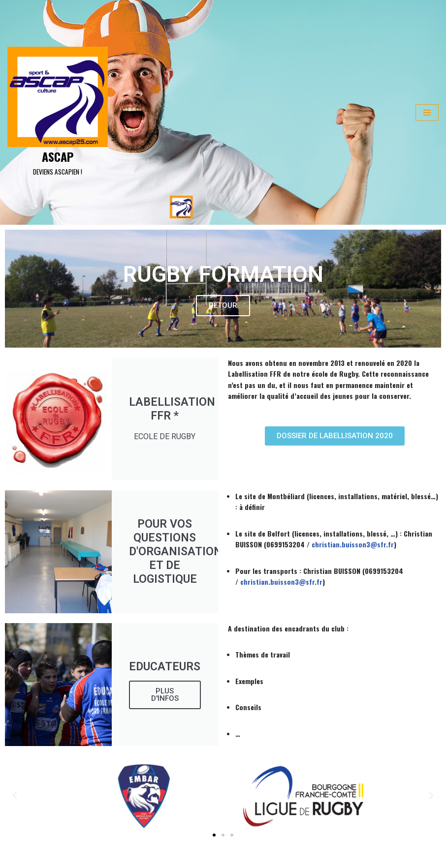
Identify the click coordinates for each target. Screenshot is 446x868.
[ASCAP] (58, 113)
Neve (15, 857)
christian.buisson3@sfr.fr (353, 544)
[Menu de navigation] (427, 113)
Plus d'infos (165, 695)
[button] (214, 835)
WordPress (94, 857)
